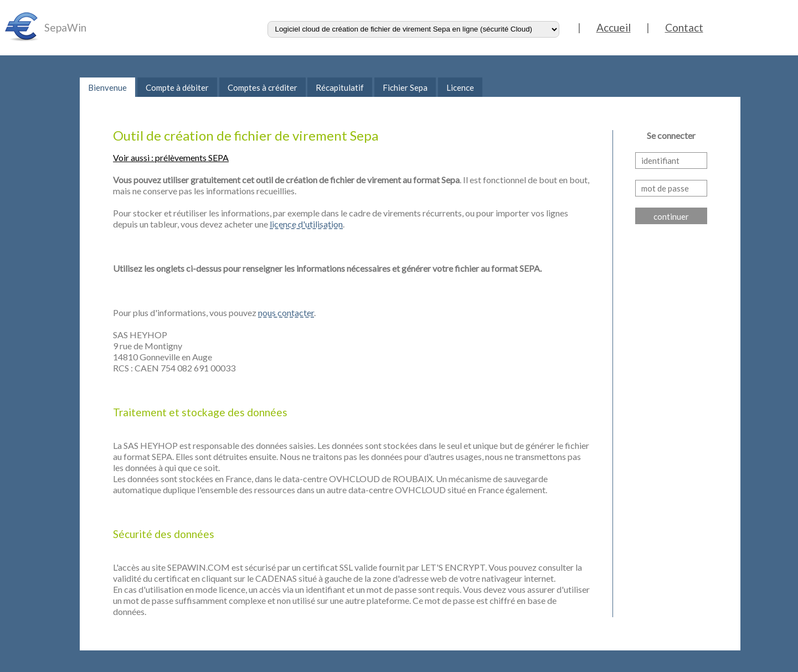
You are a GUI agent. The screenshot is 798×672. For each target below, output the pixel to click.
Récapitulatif (340, 87)
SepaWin (65, 27)
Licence (460, 87)
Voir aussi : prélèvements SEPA (171, 157)
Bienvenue (107, 87)
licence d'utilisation (306, 224)
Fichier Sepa (405, 87)
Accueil (614, 27)
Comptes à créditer (262, 87)
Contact (684, 27)
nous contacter (286, 312)
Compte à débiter (177, 87)
